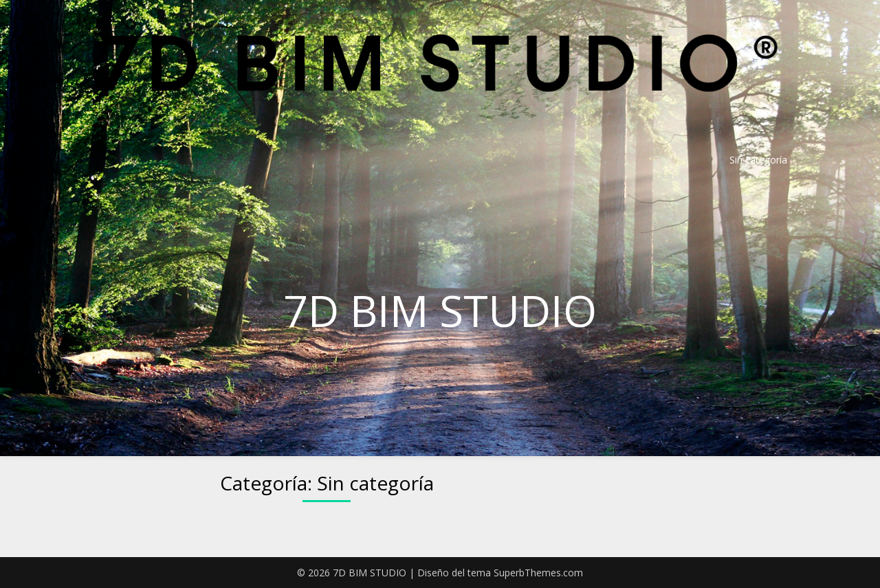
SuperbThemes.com (538, 573)
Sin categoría (758, 160)
